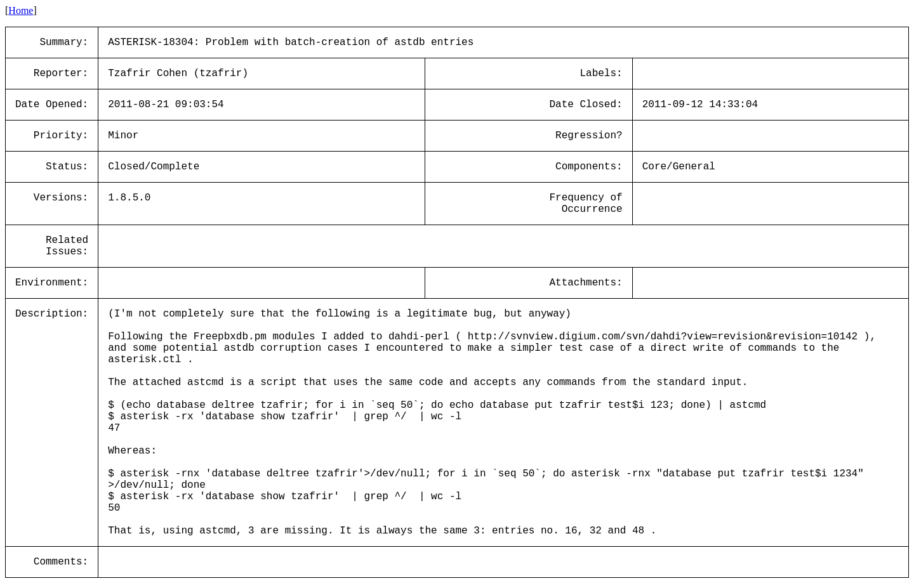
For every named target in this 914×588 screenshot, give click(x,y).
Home (21, 10)
